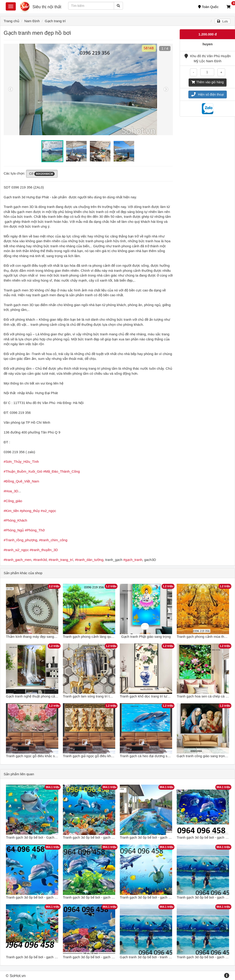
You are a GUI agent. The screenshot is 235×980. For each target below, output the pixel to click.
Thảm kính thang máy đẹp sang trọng (34, 637)
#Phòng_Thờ (35, 530)
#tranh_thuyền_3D (44, 550)
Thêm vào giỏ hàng (207, 82)
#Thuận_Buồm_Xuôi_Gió (23, 471)
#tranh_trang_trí (61, 560)
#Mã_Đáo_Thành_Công (61, 471)
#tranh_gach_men (17, 560)
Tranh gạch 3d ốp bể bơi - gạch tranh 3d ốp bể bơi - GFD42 (165, 897)
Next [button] (166, 89)
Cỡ (42, 174)
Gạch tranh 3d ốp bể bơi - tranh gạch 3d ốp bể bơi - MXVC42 (166, 957)
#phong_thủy (30, 511)
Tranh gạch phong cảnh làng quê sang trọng (97, 637)
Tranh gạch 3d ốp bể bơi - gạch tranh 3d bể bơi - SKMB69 (107, 897)
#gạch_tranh (133, 560)
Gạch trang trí (55, 21)
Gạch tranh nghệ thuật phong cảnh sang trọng (41, 696)
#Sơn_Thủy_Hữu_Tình (21, 462)
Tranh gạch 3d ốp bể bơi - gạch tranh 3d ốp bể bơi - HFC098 (166, 837)
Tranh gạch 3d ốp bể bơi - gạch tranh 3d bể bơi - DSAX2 (106, 957)
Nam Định (32, 21)
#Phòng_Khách (15, 520)
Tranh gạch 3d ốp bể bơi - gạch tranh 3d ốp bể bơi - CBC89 (108, 837)
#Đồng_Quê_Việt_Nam (21, 481)
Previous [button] (11, 89)
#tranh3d (40, 560)
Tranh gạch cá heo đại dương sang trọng (151, 756)
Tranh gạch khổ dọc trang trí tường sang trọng (155, 696)
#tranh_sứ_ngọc (16, 550)
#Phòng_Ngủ (14, 530)
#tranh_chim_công (53, 540)
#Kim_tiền (11, 511)
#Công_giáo (13, 501)
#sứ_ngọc (48, 511)
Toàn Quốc (208, 7)
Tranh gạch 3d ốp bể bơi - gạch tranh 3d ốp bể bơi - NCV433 (52, 957)
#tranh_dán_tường (89, 560)
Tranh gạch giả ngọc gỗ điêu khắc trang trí (95, 756)
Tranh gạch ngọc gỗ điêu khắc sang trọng (38, 756)
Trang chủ (11, 21)
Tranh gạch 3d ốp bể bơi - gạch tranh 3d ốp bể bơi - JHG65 (51, 897)
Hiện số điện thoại (208, 94)
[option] (88, 89)
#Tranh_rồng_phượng (20, 540)
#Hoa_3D (11, 491)
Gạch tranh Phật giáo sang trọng (146, 637)
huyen (208, 44)
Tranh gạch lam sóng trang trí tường (90, 696)
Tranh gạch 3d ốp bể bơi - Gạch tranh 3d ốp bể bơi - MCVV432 (54, 837)
